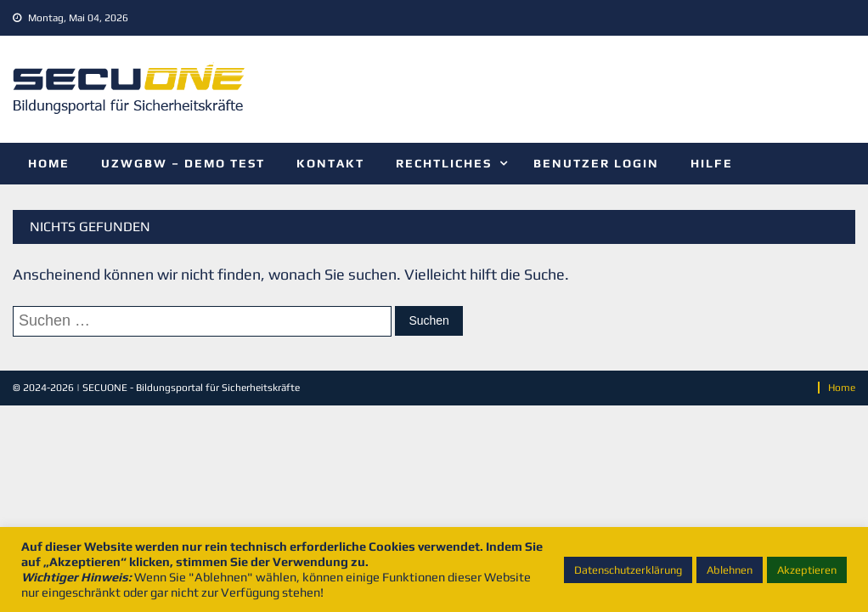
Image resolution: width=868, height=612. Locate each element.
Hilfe (712, 163)
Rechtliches (444, 163)
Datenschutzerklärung (628, 570)
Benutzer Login (596, 163)
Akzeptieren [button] (807, 570)
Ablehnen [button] (730, 570)
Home (49, 163)
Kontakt (330, 163)
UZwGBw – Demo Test (183, 163)
